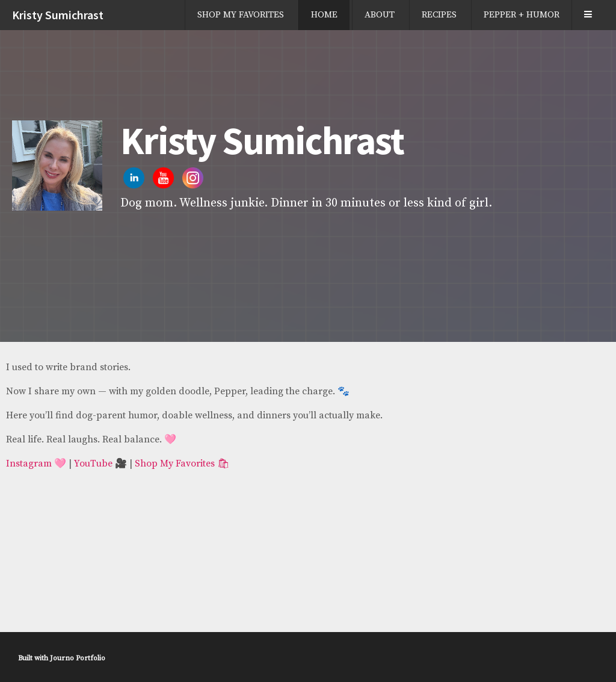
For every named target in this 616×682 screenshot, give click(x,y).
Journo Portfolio (78, 658)
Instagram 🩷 (36, 463)
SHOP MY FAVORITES (241, 15)
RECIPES (439, 15)
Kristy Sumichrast (58, 15)
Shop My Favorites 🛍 (182, 463)
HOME (324, 15)
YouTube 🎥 (100, 463)
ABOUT (380, 15)
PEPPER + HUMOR (522, 15)
